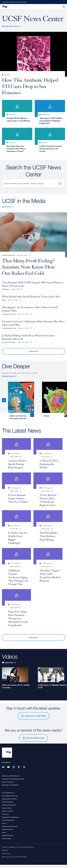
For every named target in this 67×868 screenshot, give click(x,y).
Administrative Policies (9, 802)
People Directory (7, 832)
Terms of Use (6, 857)
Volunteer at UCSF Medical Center (13, 782)
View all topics (8, 379)
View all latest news (10, 26)
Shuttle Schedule (8, 839)
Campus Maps (7, 811)
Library (4, 826)
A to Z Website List (8, 796)
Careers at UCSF (8, 814)
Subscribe (9, 665)
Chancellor (6, 817)
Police (4, 836)
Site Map (5, 853)
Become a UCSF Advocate (11, 779)
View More (33, 641)
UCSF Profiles (7, 842)
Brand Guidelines (8, 805)
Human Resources (8, 823)
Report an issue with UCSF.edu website (14, 860)
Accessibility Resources (10, 799)
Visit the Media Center (35, 741)
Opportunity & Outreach (10, 829)
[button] (59, 5)
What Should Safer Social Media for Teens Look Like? (31, 300)
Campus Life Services (9, 808)
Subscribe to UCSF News (35, 719)
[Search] (34, 185)
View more (6, 208)
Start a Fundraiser (8, 785)
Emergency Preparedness (11, 820)
